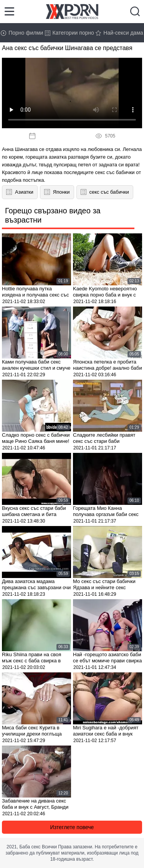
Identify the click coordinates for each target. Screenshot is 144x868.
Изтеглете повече (72, 827)
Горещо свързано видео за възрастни (53, 215)
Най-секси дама (119, 33)
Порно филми (22, 33)
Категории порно (70, 33)
